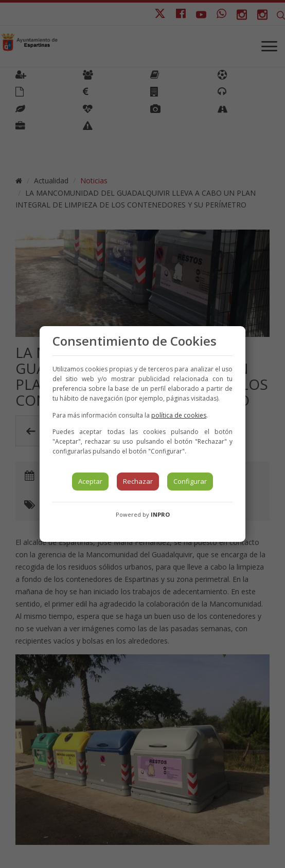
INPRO (160, 514)
